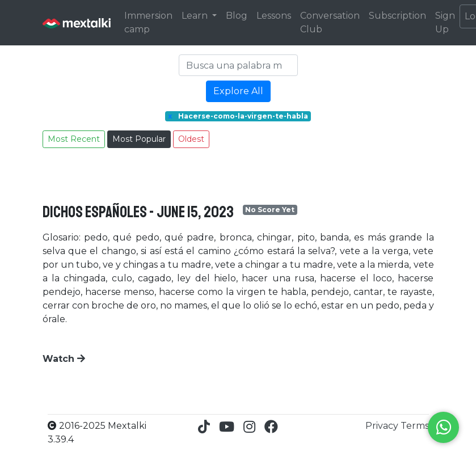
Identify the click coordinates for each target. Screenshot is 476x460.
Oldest (191, 139)
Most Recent (74, 139)
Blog (237, 16)
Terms (415, 426)
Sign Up (445, 22)
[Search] (238, 65)
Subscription (397, 16)
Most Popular (139, 139)
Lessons (274, 16)
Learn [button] (196, 16)
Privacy (383, 426)
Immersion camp (148, 22)
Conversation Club (330, 22)
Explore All (238, 91)
